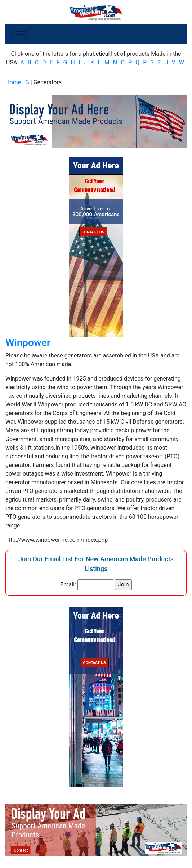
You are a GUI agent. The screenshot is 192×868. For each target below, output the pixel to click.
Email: (68, 584)
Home (13, 82)
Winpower (28, 343)
